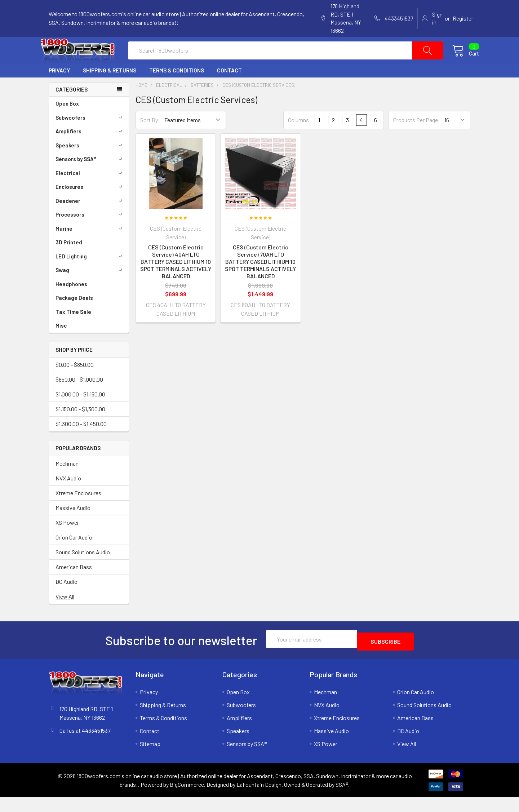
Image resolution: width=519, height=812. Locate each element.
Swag (90, 287)
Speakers (90, 163)
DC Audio (66, 599)
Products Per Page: (416, 137)
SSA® (342, 799)
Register (463, 18)
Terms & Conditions (177, 88)
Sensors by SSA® (90, 176)
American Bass (74, 584)
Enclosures (90, 204)
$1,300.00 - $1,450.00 (81, 441)
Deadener (90, 218)
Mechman (67, 481)
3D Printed (69, 259)
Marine (90, 246)
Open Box (67, 121)
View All (65, 614)
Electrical (90, 190)
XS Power (67, 540)
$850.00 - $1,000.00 (79, 397)
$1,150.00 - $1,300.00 (80, 426)
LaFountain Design (259, 799)
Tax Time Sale (73, 329)
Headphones (71, 301)
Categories (72, 107)
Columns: (300, 137)
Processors (90, 232)
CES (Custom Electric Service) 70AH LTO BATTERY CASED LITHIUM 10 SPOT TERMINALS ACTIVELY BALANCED (260, 279)
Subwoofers (90, 135)
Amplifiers (90, 148)
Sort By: (150, 137)
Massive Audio (73, 525)
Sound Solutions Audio (83, 569)
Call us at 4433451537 (85, 745)
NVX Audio (68, 495)
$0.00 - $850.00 (75, 382)
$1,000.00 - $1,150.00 (80, 411)
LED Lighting (90, 274)
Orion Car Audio (74, 554)
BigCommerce (187, 799)
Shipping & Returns (110, 88)
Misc (61, 343)
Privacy (59, 88)
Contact (229, 88)
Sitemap (150, 758)
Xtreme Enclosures (78, 510)
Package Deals (74, 315)
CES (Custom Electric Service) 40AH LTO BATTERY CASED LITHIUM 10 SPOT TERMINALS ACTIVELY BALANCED (176, 279)
